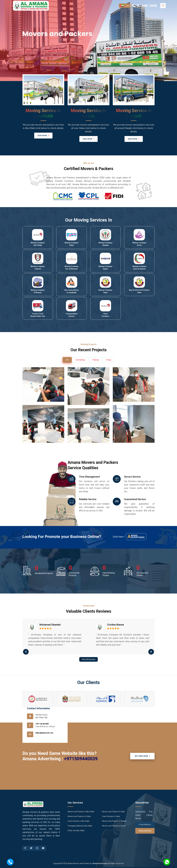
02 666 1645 (146, 6)
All (67, 360)
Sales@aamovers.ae (44, 733)
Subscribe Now (145, 831)
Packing (96, 360)
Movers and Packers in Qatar (113, 812)
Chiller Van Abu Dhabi (76, 831)
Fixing (109, 360)
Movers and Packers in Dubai (79, 816)
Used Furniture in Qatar (111, 816)
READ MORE (43, 136)
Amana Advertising (100, 863)
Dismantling (80, 360)
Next (156, 44)
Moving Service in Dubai (88, 113)
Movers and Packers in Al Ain (114, 826)
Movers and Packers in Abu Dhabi (81, 812)
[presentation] (26, 652)
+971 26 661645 (42, 724)
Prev (21, 44)
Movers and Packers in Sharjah (114, 821)
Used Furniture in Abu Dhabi (79, 821)
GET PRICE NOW (142, 756)
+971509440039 (81, 759)
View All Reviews (88, 659)
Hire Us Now (31, 58)
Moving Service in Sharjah (134, 113)
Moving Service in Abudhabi (43, 113)
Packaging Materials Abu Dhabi (80, 826)
